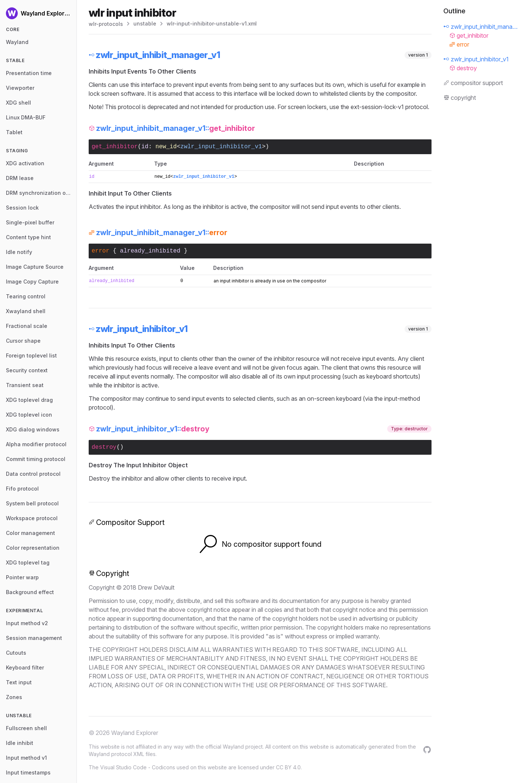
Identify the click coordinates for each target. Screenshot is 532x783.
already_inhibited (150, 251)
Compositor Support (127, 522)
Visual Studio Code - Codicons (138, 767)
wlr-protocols (106, 24)
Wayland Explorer (135, 733)
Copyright (109, 573)
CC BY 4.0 (288, 767)
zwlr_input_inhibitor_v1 (221, 147)
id (145, 147)
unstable (145, 23)
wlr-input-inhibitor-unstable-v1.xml (212, 23)
